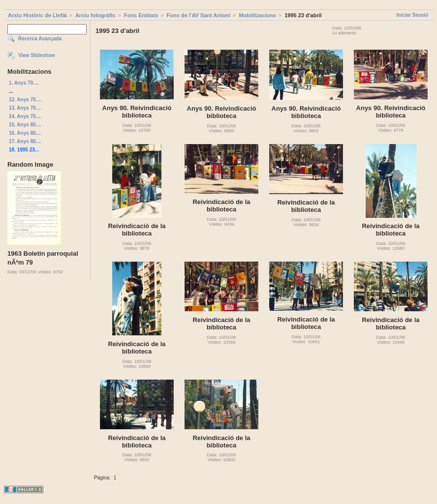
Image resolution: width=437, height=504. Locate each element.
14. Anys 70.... (25, 116)
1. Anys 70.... (24, 83)
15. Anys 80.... (25, 125)
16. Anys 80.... (25, 133)
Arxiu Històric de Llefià (37, 15)
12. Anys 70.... (25, 100)
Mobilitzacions (257, 15)
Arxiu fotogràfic (95, 15)
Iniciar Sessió (412, 15)
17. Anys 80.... (25, 141)
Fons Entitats (141, 15)
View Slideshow (37, 55)
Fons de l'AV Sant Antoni (199, 15)
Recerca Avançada (40, 39)
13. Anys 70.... (25, 108)
